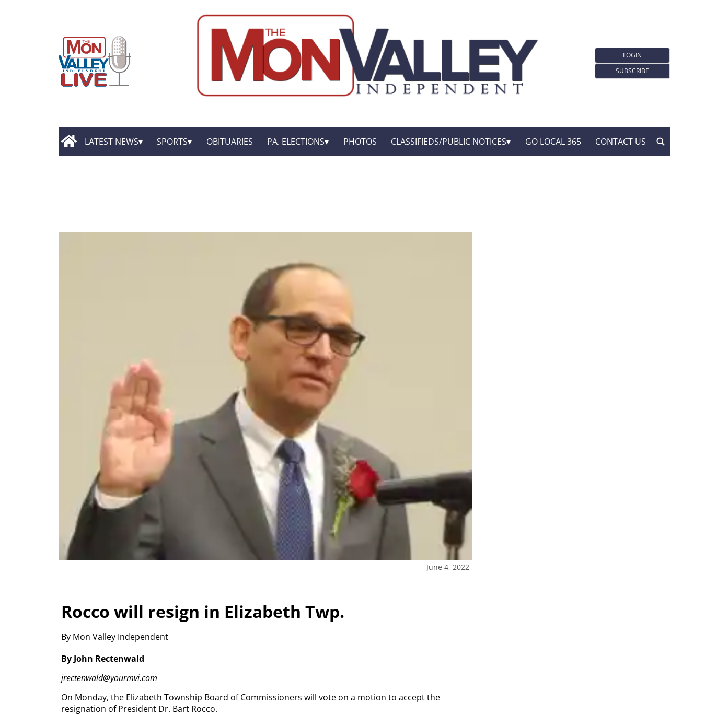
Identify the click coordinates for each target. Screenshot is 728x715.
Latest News (112, 142)
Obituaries (230, 142)
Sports (172, 142)
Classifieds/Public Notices (449, 142)
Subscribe (632, 71)
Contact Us (621, 142)
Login (632, 55)
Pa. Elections (296, 142)
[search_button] (661, 142)
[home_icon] (69, 142)
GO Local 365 (553, 142)
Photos (360, 142)
